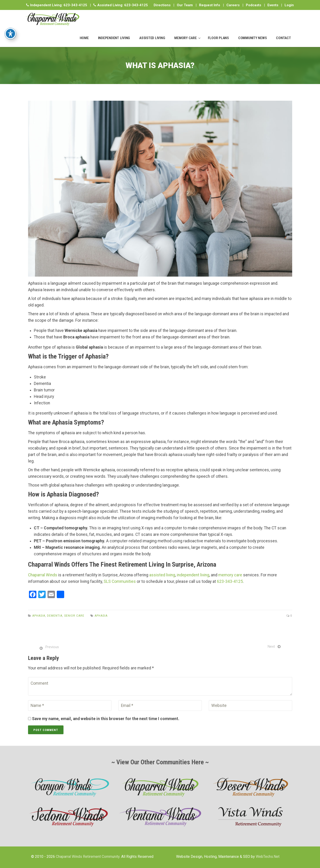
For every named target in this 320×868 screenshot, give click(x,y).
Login (289, 5)
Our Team (185, 5)
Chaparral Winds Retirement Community (88, 857)
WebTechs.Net (268, 857)
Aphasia (39, 616)
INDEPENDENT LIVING (114, 38)
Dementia (55, 616)
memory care (230, 575)
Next (271, 646)
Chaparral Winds (43, 575)
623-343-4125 (75, 5)
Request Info (210, 5)
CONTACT (283, 38)
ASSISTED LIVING (152, 38)
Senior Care (74, 616)
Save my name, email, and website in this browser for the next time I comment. (106, 719)
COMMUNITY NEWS (253, 38)
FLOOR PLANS (218, 38)
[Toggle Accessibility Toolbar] (10, 25)
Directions (162, 5)
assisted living (162, 575)
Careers (233, 5)
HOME (84, 38)
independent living (193, 575)
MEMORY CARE (185, 38)
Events (273, 5)
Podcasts (253, 5)
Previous (52, 647)
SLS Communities (120, 581)
